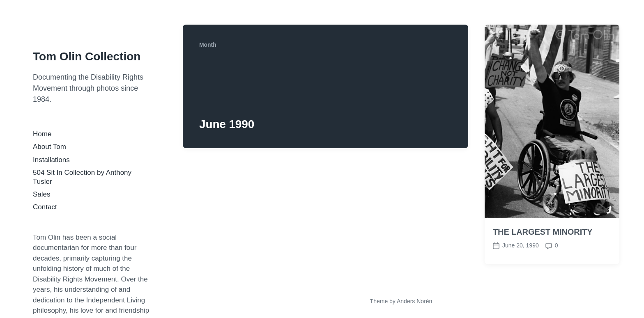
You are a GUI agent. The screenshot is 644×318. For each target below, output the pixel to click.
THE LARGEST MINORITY (543, 232)
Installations (51, 160)
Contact (45, 207)
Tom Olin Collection (87, 56)
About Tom (49, 147)
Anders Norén (414, 301)
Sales (42, 194)
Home (42, 134)
